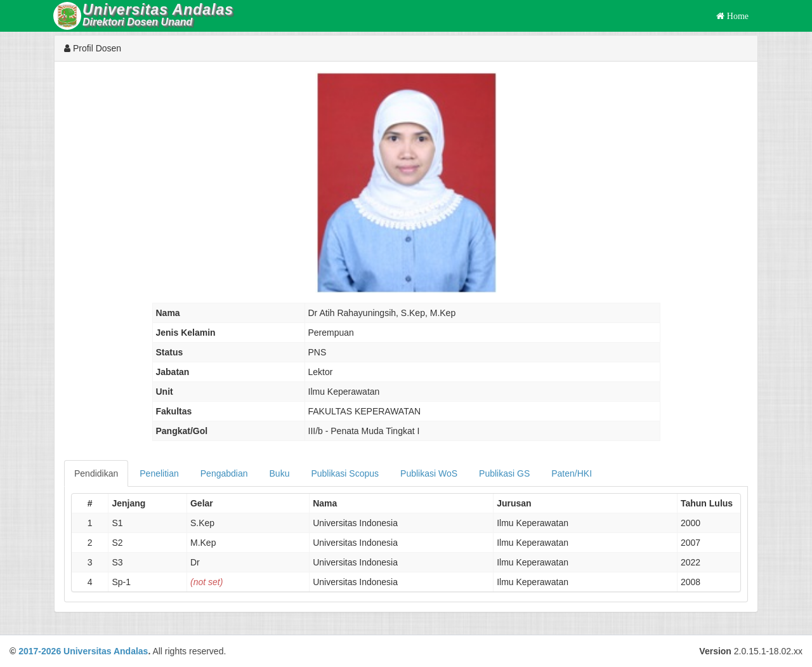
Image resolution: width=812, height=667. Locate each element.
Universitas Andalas (106, 651)
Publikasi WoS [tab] (429, 473)
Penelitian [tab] (159, 473)
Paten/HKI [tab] (572, 473)
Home (737, 16)
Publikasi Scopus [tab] (345, 473)
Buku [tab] (280, 473)
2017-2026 (40, 651)
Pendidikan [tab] (96, 473)
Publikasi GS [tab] (504, 473)
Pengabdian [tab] (224, 473)
